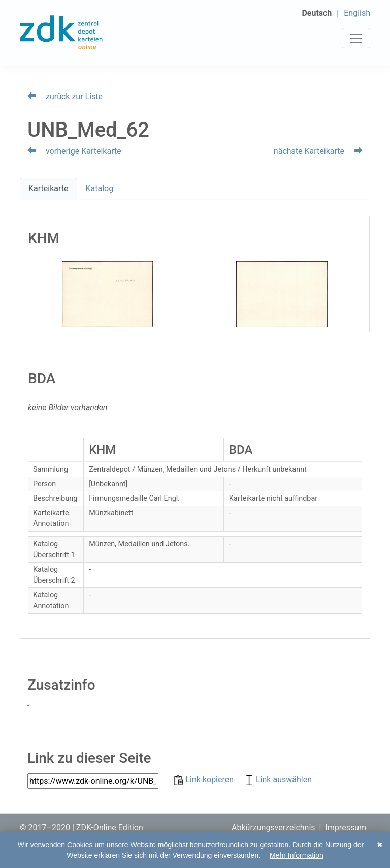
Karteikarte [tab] (48, 188)
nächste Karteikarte (318, 151)
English (357, 13)
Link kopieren (205, 779)
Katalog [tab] (100, 188)
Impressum (346, 828)
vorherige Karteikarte (74, 151)
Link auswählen (278, 779)
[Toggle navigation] (356, 38)
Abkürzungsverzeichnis (273, 828)
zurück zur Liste (65, 96)
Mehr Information (297, 855)
